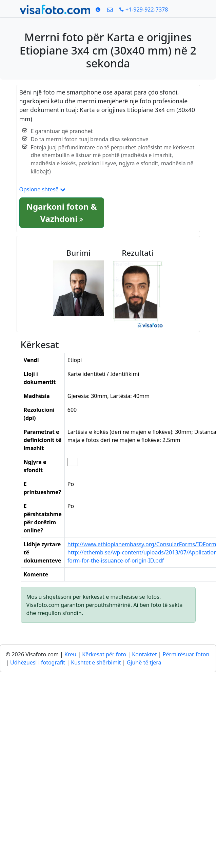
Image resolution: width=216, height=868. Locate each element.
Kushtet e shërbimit (96, 662)
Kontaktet (144, 654)
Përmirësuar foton (186, 654)
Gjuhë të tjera (144, 662)
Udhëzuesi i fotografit (38, 662)
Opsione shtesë (42, 189)
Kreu (70, 654)
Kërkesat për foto (104, 654)
